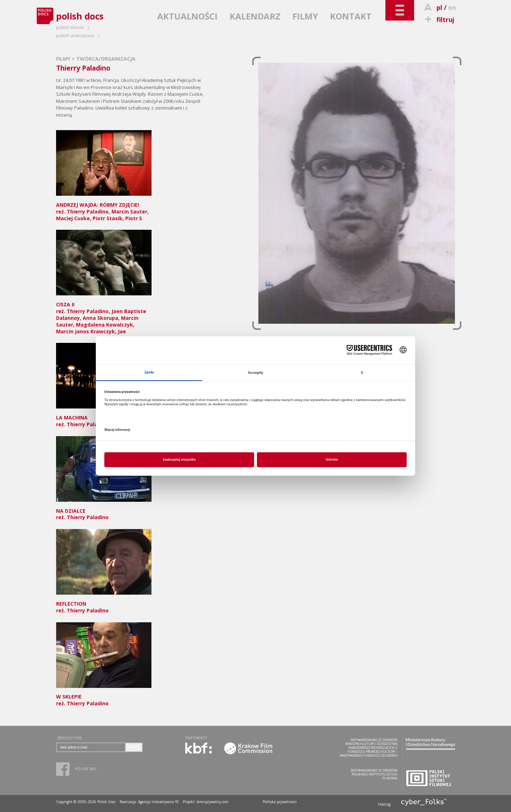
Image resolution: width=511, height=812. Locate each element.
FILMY (305, 16)
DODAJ (134, 747)
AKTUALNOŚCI (187, 16)
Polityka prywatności (280, 802)
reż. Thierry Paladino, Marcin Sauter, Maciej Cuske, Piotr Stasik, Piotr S (104, 208)
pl (439, 7)
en (452, 7)
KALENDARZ (255, 16)
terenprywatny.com (213, 802)
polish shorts (74, 27)
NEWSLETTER (69, 738)
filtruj (438, 20)
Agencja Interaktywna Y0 (158, 802)
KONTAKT (351, 16)
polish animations (79, 35)
